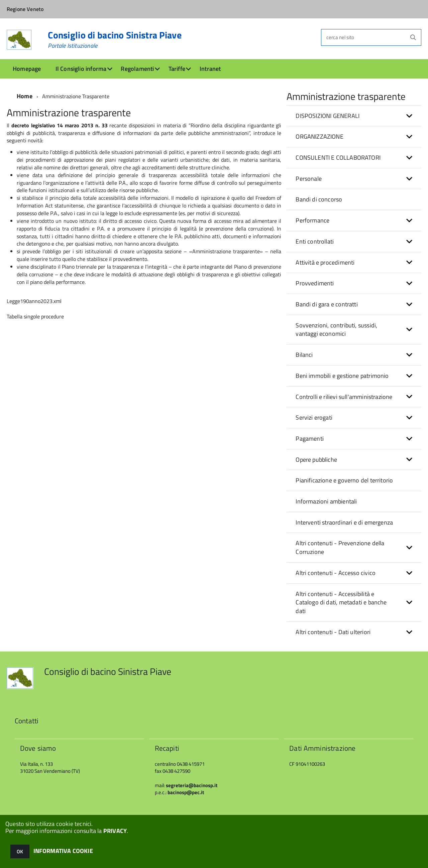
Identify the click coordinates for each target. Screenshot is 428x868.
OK (20, 851)
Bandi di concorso (319, 199)
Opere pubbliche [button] (316, 460)
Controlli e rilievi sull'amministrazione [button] (344, 397)
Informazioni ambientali (326, 501)
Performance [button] (312, 220)
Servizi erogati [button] (314, 417)
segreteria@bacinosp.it (192, 785)
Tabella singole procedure (35, 316)
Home (25, 96)
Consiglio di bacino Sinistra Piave (115, 40)
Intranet (210, 69)
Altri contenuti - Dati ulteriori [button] (333, 632)
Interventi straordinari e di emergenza (344, 522)
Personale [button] (309, 179)
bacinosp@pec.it (186, 792)
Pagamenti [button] (310, 439)
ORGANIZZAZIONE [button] (319, 136)
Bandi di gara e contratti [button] (327, 304)
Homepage (27, 69)
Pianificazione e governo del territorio (344, 480)
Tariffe (177, 69)
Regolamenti (137, 69)
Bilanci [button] (304, 355)
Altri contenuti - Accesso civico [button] (336, 573)
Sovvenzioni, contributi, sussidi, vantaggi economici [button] (336, 330)
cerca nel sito (340, 37)
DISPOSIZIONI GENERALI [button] (328, 116)
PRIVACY (115, 831)
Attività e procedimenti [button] (325, 262)
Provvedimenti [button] (315, 283)
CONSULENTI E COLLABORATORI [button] (338, 158)
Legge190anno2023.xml (34, 301)
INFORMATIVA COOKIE (63, 851)
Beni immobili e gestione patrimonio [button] (342, 376)
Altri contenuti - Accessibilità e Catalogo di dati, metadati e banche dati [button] (341, 602)
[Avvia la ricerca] (413, 37)
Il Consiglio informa (81, 69)
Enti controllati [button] (315, 241)
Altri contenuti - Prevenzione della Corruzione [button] (340, 547)
